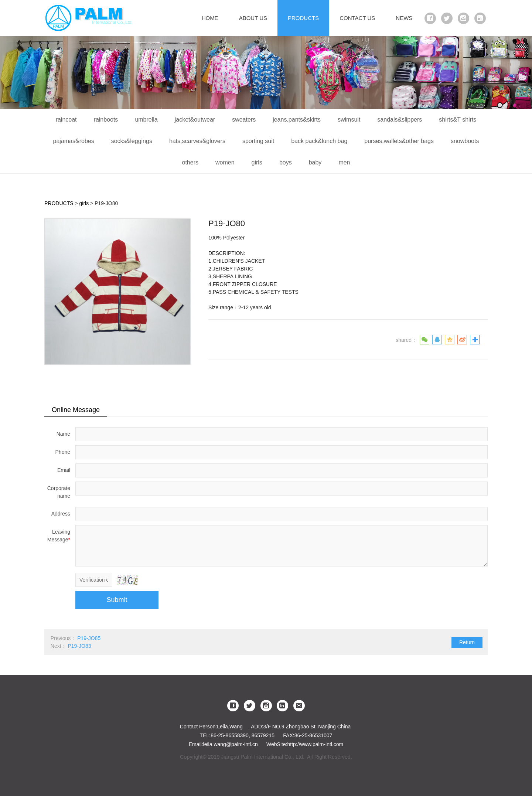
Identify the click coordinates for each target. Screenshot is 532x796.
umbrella (146, 120)
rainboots (106, 120)
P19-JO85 (89, 638)
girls (257, 162)
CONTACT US (357, 18)
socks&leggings (132, 141)
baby (315, 162)
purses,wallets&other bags (399, 141)
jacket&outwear (195, 120)
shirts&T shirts (458, 120)
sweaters (244, 120)
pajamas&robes (74, 141)
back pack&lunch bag (319, 141)
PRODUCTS (303, 18)
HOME (210, 18)
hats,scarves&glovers (197, 141)
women (225, 162)
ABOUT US (253, 18)
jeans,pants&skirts (297, 120)
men (344, 162)
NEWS (404, 18)
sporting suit (258, 141)
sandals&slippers (400, 120)
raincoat (66, 120)
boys (286, 162)
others (190, 162)
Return (467, 642)
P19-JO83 (79, 646)
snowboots (465, 141)
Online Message (76, 410)
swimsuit (349, 120)
